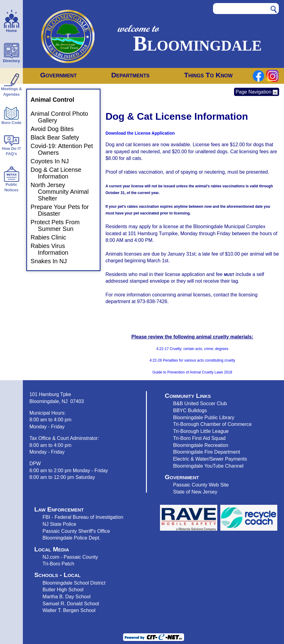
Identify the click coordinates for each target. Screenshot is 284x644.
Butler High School (63, 589)
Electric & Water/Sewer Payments (210, 459)
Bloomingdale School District (74, 583)
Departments (130, 75)
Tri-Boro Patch (58, 564)
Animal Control (56, 100)
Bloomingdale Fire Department (207, 452)
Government (59, 75)
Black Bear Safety (58, 137)
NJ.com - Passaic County (70, 557)
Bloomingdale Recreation (201, 445)
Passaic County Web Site (201, 485)
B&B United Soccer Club (200, 403)
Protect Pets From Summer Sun (59, 225)
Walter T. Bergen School (69, 610)
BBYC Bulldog (189, 410)
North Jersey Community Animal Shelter (63, 192)
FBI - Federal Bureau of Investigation (83, 517)
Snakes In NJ (52, 261)
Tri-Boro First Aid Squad (199, 438)
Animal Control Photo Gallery (63, 117)
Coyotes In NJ (53, 161)
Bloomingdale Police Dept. (71, 538)
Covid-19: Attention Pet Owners (65, 149)
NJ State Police (59, 524)
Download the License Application (140, 133)
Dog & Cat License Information (60, 173)
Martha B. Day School (66, 596)
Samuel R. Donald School (71, 603)
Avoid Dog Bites (56, 129)
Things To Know (208, 75)
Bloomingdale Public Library (204, 417)
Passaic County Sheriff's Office (76, 531)
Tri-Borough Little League (201, 431)
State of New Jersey (195, 492)
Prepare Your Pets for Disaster (63, 210)
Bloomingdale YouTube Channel (208, 466)
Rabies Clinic (52, 237)
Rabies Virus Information (53, 249)
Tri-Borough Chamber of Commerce (212, 424)
